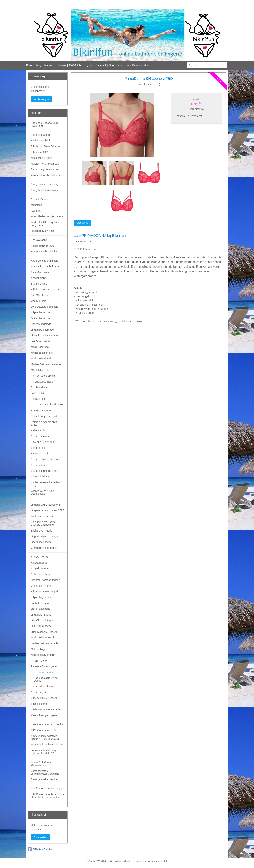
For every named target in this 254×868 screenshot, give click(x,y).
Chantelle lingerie (41, 586)
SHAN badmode (40, 454)
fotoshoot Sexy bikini (43, 231)
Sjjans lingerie (39, 704)
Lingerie (88, 65)
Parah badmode (40, 387)
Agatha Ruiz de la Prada (45, 266)
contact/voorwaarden (137, 65)
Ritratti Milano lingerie (43, 687)
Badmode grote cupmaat (45, 169)
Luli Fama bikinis (40, 341)
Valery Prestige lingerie (44, 715)
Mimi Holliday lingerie (43, 655)
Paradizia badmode (42, 382)
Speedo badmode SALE (45, 471)
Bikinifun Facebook (41, 849)
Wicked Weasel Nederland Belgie (46, 484)
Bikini (29, 65)
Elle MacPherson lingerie (45, 592)
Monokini (49, 65)
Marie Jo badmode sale (44, 359)
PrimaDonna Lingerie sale (46, 672)
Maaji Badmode (40, 347)
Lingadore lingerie (41, 615)
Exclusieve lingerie (41, 531)
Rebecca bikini (39, 430)
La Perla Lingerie (41, 609)
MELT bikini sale (40, 370)
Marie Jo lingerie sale (43, 638)
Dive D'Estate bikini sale (45, 307)
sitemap (113, 861)
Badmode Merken (41, 135)
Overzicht (82, 223)
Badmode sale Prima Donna (46, 679)
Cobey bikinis (38, 301)
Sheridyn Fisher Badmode (46, 459)
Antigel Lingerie (40, 568)
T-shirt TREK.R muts (43, 246)
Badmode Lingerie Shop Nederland (45, 124)
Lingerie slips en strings (44, 536)
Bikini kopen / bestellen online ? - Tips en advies (45, 737)
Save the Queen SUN (43, 442)
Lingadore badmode (42, 330)
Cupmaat (101, 65)
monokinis (37, 205)
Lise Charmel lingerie (43, 620)
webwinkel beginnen (132, 861)
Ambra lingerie (39, 563)
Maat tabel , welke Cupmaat (47, 745)
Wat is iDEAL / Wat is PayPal (47, 789)
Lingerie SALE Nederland (45, 505)
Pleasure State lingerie (44, 666)
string (38, 65)
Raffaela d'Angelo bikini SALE (44, 423)
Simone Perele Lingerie (44, 698)
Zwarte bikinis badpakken (45, 175)
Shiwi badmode (40, 465)
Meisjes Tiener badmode (45, 164)
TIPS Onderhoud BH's (43, 730)
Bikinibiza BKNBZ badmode (47, 290)
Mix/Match (75, 65)
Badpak (62, 65)
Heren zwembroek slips (44, 252)
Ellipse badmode (40, 312)
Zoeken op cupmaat (42, 516)
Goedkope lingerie (41, 542)
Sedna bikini (38, 448)
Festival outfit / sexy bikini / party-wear (46, 224)
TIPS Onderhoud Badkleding (47, 725)
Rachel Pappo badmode (45, 416)
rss (120, 861)
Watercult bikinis (40, 476)
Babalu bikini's (39, 284)
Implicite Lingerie (40, 603)
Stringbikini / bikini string (45, 184)
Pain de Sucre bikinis (43, 376)
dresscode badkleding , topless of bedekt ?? (44, 752)
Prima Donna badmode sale (47, 405)
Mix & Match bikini (41, 158)
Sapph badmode (40, 436)
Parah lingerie (39, 661)
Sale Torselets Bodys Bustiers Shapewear (43, 523)
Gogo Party (115, 65)
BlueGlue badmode (42, 295)
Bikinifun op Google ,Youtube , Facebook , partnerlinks (47, 796)
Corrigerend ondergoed (44, 548)
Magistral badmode (42, 353)
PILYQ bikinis (38, 399)
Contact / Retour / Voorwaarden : (41, 764)
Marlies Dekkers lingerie (44, 643)
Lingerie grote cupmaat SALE (48, 510)
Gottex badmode (40, 318)
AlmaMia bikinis (40, 272)
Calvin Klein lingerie (42, 574)
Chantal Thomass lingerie (45, 580)
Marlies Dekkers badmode (46, 364)
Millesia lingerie (40, 649)
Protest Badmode (41, 410)
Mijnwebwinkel (160, 861)
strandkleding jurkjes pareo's (47, 216)
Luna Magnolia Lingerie (44, 632)
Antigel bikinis (39, 278)
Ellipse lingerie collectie (44, 597)
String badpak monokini (44, 190)
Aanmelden (40, 837)
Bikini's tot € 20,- (40, 152)
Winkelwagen (41, 99)
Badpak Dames (40, 199)
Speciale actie (39, 240)
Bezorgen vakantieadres (45, 779)
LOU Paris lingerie (41, 626)
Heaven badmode (41, 324)
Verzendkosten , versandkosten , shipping (45, 772)
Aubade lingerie (40, 557)
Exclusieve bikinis (41, 141)
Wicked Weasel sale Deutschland (42, 492)
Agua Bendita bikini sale (44, 261)
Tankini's (36, 211)
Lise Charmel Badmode (44, 336)
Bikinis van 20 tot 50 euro (45, 146)
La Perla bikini (39, 393)
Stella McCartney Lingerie (45, 709)
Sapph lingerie (39, 692)
